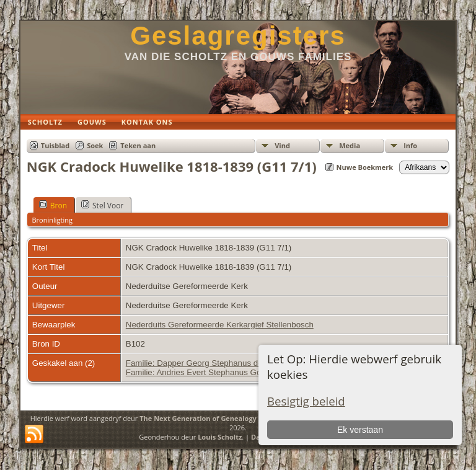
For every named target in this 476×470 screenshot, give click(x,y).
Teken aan (138, 145)
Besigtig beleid (306, 401)
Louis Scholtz (220, 437)
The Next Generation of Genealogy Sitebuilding (219, 418)
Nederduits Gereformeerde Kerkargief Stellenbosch (220, 325)
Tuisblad (55, 145)
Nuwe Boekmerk (365, 167)
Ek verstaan (360, 430)
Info (410, 145)
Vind (282, 145)
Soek (95, 145)
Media (350, 145)
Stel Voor (102, 205)
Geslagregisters (238, 36)
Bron (53, 205)
